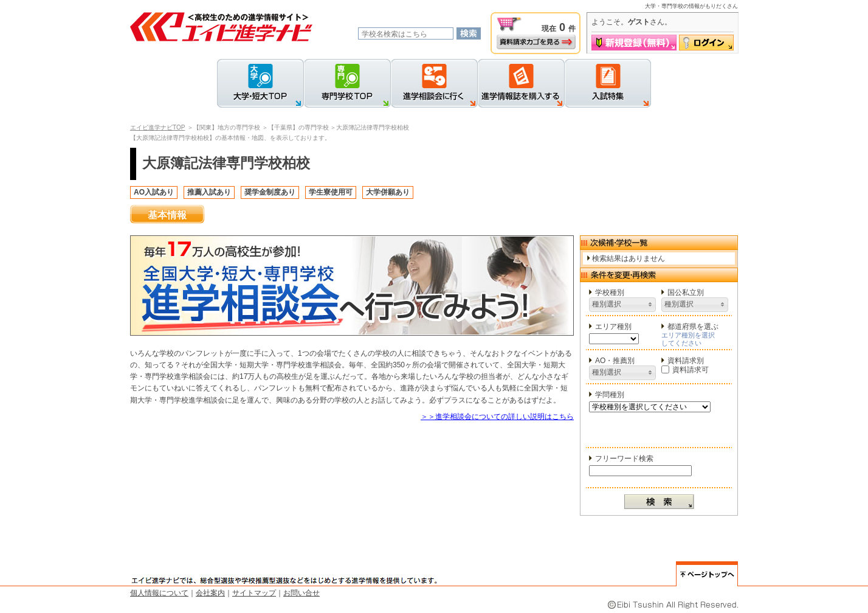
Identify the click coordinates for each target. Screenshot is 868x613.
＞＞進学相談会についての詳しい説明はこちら (497, 417)
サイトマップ (254, 593)
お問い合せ (301, 593)
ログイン (706, 43)
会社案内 (210, 593)
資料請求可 (685, 370)
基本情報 (167, 215)
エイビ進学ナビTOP (157, 127)
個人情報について (159, 593)
